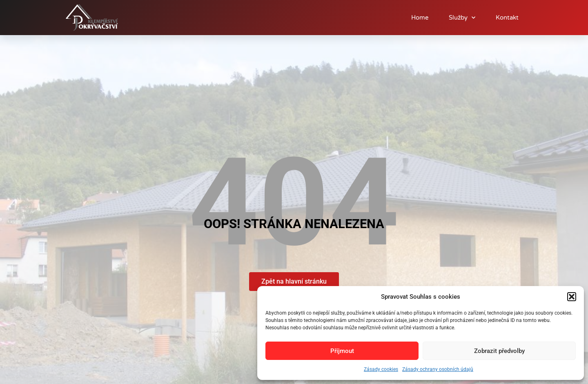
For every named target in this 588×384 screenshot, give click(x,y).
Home (420, 18)
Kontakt (507, 18)
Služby (462, 18)
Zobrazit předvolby (499, 351)
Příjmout (342, 351)
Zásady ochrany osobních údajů (438, 369)
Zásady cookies (381, 369)
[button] (572, 297)
